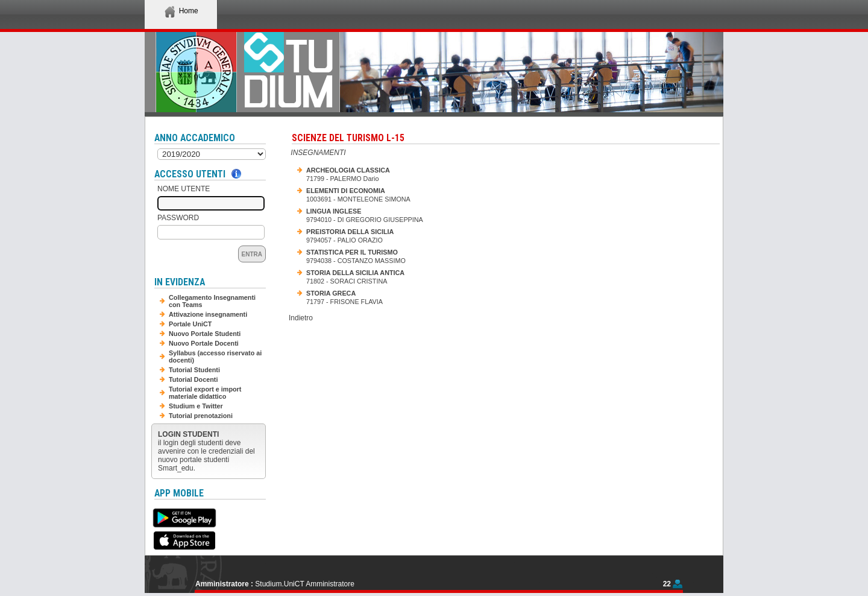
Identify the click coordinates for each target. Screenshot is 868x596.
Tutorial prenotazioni (201, 416)
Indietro (301, 318)
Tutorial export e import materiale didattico (205, 393)
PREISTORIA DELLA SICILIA (350, 232)
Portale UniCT (190, 324)
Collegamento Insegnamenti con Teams (212, 301)
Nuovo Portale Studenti (205, 334)
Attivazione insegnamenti (208, 314)
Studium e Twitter (196, 406)
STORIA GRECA (331, 293)
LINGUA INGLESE (334, 211)
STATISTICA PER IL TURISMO (352, 252)
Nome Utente (184, 189)
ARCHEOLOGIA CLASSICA (348, 170)
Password (178, 218)
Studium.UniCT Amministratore (305, 584)
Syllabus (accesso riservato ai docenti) (215, 357)
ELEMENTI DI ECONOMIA (346, 191)
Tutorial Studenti (194, 370)
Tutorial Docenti (193, 379)
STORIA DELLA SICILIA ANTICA (355, 273)
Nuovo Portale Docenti (204, 343)
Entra (252, 254)
